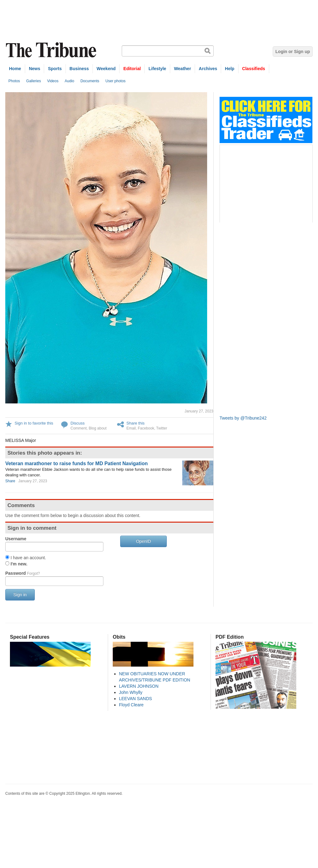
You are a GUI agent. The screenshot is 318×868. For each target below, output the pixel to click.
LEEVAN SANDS (135, 699)
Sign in (20, 595)
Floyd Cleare (131, 705)
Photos (14, 81)
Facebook (146, 428)
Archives (208, 69)
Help (229, 69)
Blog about (98, 428)
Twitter (162, 428)
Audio (69, 81)
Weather (182, 69)
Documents (90, 81)
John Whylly (131, 692)
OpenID (143, 541)
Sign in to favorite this (34, 423)
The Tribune (52, 50)
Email (131, 428)
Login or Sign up (293, 52)
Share (10, 481)
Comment (79, 428)
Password (23, 573)
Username (16, 539)
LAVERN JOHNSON (139, 686)
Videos (53, 81)
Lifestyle (157, 69)
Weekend (106, 69)
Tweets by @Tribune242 (243, 418)
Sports (55, 69)
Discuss (78, 423)
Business (79, 69)
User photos (116, 81)
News (35, 69)
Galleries (33, 81)
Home (15, 69)
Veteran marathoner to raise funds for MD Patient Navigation (77, 463)
